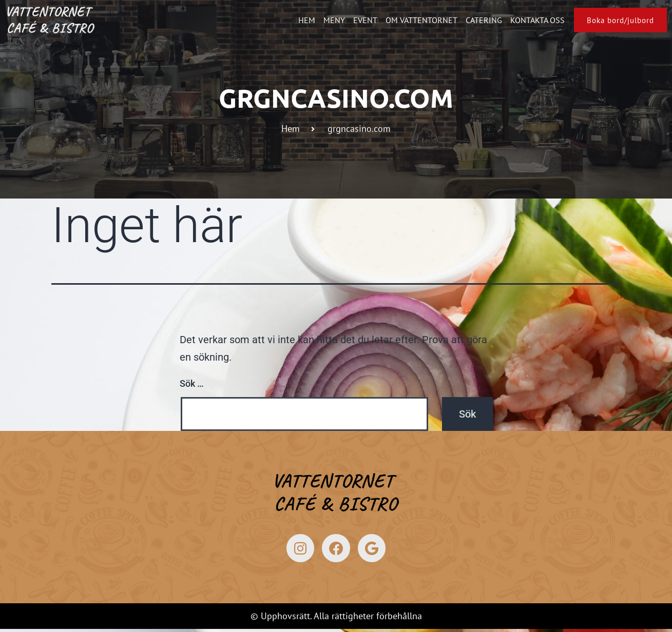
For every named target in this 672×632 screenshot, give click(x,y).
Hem (301, 20)
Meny (328, 20)
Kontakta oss (531, 20)
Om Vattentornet (415, 20)
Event (359, 20)
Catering (478, 20)
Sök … (192, 383)
